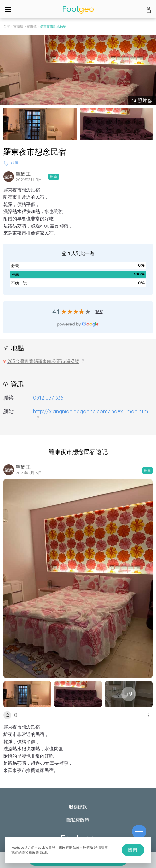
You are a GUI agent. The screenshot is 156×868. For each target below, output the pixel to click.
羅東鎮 (32, 27)
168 (99, 312)
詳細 (44, 852)
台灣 (7, 27)
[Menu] (8, 9)
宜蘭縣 (18, 27)
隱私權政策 (78, 820)
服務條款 (78, 807)
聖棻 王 (23, 174)
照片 (140, 100)
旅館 (15, 163)
